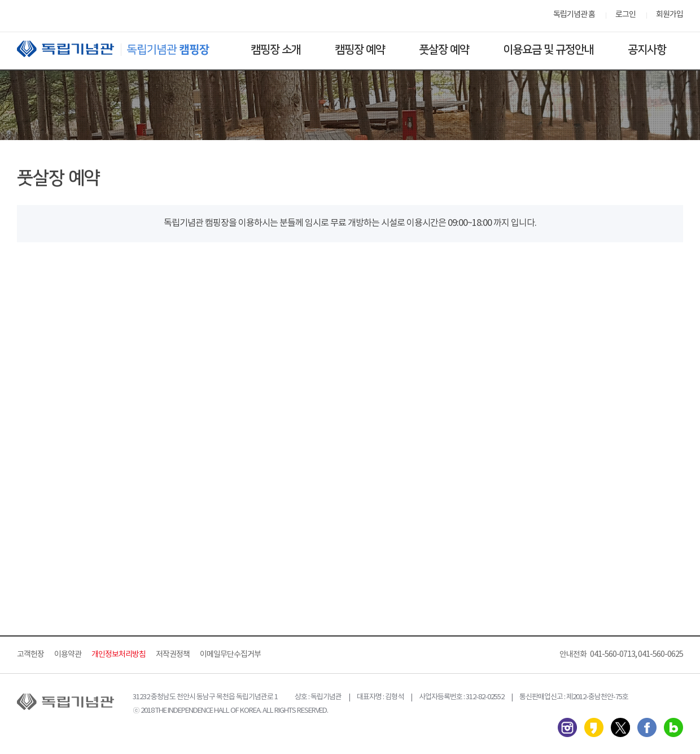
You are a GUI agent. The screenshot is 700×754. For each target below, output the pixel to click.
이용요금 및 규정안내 (548, 50)
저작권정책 (173, 655)
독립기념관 (124, 49)
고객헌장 (30, 655)
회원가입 (670, 15)
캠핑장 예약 (360, 50)
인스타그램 (567, 727)
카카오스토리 (594, 727)
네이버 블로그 (673, 727)
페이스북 (647, 727)
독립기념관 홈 (574, 15)
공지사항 (647, 50)
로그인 (625, 15)
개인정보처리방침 (119, 655)
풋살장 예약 (444, 50)
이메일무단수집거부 (230, 655)
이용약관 (68, 655)
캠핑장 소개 (276, 50)
